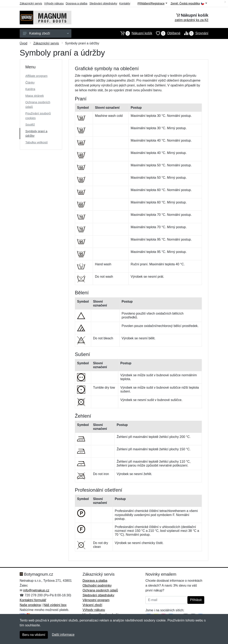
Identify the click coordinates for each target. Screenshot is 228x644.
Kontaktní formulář (33, 600)
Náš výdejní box (55, 605)
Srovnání (194, 33)
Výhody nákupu (54, 3)
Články (30, 82)
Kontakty (125, 3)
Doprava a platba (77, 3)
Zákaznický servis (31, 3)
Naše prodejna (30, 605)
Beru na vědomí (34, 635)
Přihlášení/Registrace (152, 3)
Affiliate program (36, 76)
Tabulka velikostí (37, 142)
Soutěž (30, 124)
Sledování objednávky (103, 3)
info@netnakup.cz (36, 590)
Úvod (23, 43)
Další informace (63, 635)
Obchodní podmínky (97, 585)
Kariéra (30, 89)
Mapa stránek (35, 96)
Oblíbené (166, 33)
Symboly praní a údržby (36, 133)
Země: (189, 4)
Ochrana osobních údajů (38, 104)
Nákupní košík (134, 33)
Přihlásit (196, 600)
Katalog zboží (46, 33)
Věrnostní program (96, 600)
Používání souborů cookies (38, 116)
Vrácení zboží (92, 605)
